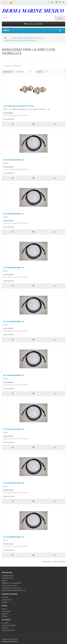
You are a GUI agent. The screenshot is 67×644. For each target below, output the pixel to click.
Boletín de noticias (8, 630)
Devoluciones (7, 600)
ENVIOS (4, 581)
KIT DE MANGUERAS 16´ (14, 214)
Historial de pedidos (9, 625)
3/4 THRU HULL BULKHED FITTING (19, 106)
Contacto (5, 597)
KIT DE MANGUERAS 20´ (14, 321)
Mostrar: (40, 72)
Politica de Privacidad (9, 586)
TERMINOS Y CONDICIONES (11, 583)
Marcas (4, 609)
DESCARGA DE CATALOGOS (11, 588)
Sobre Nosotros (7, 578)
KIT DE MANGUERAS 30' (14, 537)
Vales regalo (6, 611)
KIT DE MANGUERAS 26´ (14, 429)
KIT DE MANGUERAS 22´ (14, 160)
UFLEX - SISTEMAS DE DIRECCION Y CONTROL (27, 38)
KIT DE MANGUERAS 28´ (14, 483)
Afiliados (5, 614)
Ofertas (4, 616)
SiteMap (5, 602)
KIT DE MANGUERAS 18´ (14, 267)
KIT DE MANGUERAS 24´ (14, 375)
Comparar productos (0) (12, 66)
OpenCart (14, 639)
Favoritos (5, 628)
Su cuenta (5, 623)
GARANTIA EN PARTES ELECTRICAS (13, 590)
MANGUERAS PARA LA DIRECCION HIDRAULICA (21, 40)
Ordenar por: (8, 72)
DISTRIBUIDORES (8, 576)
